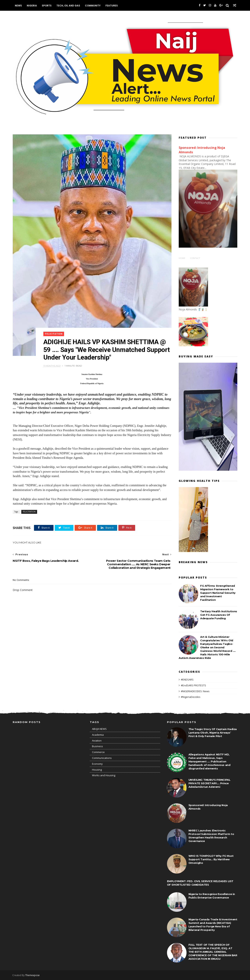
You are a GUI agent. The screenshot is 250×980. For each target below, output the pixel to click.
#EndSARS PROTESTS (193, 685)
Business (97, 746)
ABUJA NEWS (99, 729)
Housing (97, 770)
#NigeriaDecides (191, 697)
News (19, 6)
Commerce (98, 752)
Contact (195, 258)
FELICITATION (54, 329)
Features (112, 6)
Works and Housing (104, 775)
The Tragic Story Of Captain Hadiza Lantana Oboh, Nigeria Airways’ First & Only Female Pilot (213, 733)
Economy (97, 764)
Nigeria (32, 6)
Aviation (97, 741)
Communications (102, 758)
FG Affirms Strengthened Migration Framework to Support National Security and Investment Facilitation (218, 593)
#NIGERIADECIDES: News (195, 691)
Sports (47, 6)
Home (182, 258)
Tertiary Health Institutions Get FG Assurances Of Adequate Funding (219, 615)
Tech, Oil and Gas (68, 6)
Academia (98, 735)
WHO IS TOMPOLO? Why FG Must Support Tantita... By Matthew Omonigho (211, 859)
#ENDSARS (187, 679)
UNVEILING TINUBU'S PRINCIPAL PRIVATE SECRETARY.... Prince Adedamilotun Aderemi (209, 783)
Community (93, 6)
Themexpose (33, 975)
